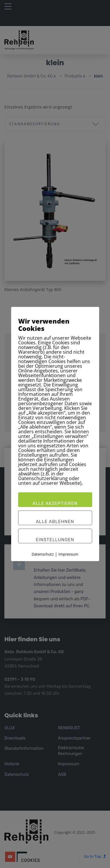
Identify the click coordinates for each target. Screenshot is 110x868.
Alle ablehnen (55, 522)
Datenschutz (43, 554)
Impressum (68, 554)
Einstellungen (55, 540)
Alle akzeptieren (55, 503)
